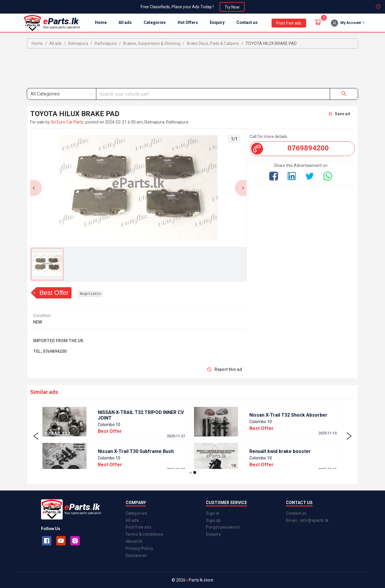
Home (101, 22)
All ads (125, 22)
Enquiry (217, 22)
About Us (134, 541)
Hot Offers (188, 22)
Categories (155, 22)
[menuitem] (101, 23)
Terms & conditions (144, 534)
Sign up (213, 520)
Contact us (247, 22)
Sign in (213, 513)
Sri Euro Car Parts (67, 122)
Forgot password (223, 527)
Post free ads (139, 527)
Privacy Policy (139, 548)
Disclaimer (136, 555)
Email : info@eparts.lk (307, 520)
